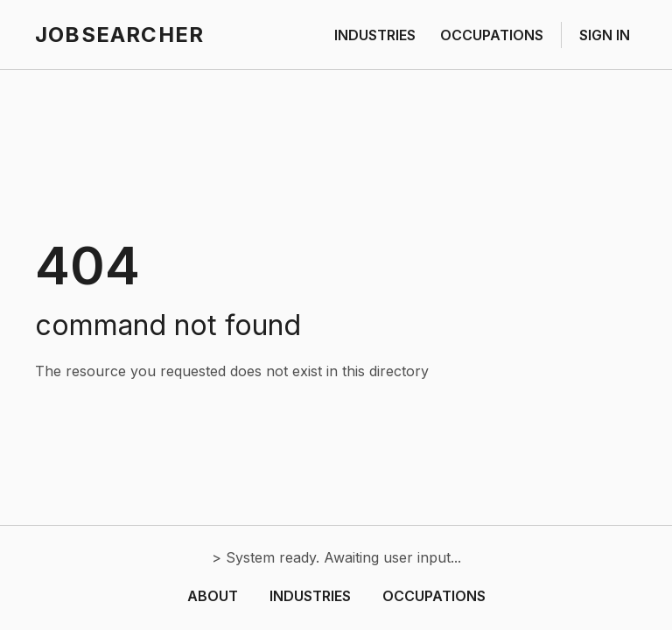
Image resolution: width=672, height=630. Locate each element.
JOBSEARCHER (119, 35)
